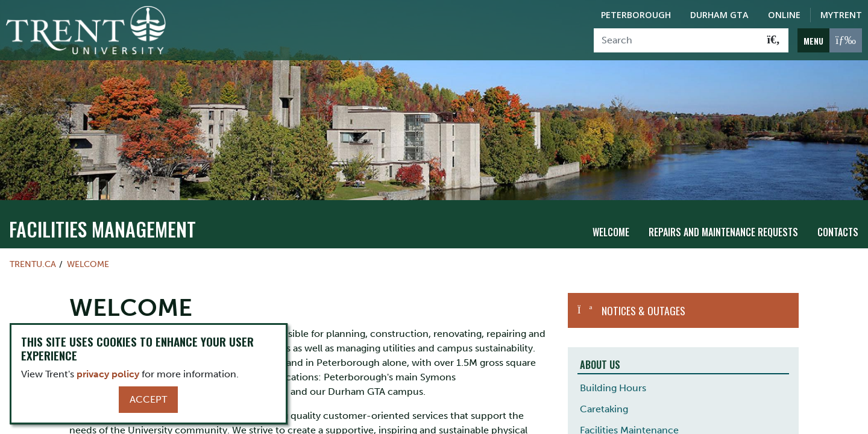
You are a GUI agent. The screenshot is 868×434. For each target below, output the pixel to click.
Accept (148, 399)
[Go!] (774, 40)
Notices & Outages (643, 310)
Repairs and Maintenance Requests (723, 232)
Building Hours (613, 387)
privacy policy (108, 374)
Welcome (611, 232)
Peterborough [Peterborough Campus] (636, 15)
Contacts (838, 232)
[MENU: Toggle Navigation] (830, 40)
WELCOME (88, 263)
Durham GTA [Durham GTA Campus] (719, 15)
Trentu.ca (33, 263)
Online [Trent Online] (784, 15)
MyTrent (841, 15)
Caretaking (604, 408)
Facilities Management (102, 228)
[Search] (677, 40)
